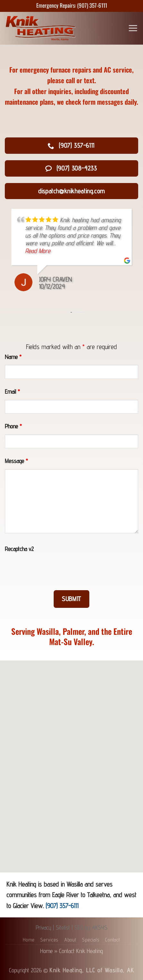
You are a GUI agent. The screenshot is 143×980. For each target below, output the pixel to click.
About (70, 940)
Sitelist (63, 927)
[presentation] (54, 570)
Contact (113, 940)
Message (16, 461)
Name (13, 357)
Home (29, 940)
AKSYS (100, 927)
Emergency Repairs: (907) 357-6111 (72, 5)
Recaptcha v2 (19, 549)
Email (12, 391)
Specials (91, 940)
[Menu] (133, 28)
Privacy (44, 927)
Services (49, 940)
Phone (13, 426)
